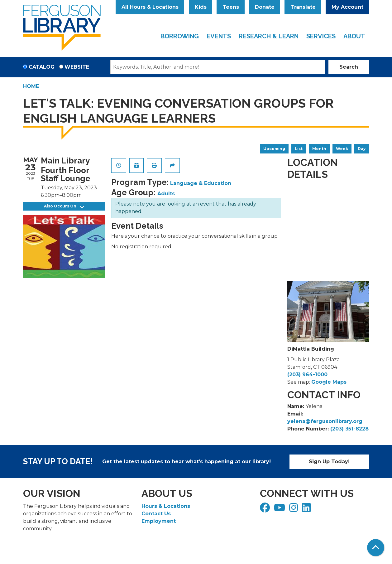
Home (31, 86)
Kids (201, 7)
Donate (265, 7)
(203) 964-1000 (307, 374)
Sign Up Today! (329, 462)
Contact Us (156, 514)
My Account (347, 7)
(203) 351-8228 (349, 429)
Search (349, 67)
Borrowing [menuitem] (180, 36)
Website (77, 67)
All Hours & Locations (150, 7)
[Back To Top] (376, 548)
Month (319, 149)
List (299, 149)
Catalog (42, 67)
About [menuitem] (354, 36)
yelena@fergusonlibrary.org (325, 421)
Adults (166, 194)
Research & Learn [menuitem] (269, 36)
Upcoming (274, 149)
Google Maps (329, 382)
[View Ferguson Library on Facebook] (266, 510)
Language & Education (201, 183)
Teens (231, 7)
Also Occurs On (64, 206)
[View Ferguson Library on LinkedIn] (307, 510)
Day (362, 149)
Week (342, 149)
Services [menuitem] (321, 36)
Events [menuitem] (219, 36)
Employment (159, 521)
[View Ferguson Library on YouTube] (280, 510)
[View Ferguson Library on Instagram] (294, 510)
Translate (303, 7)
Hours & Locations (166, 506)
